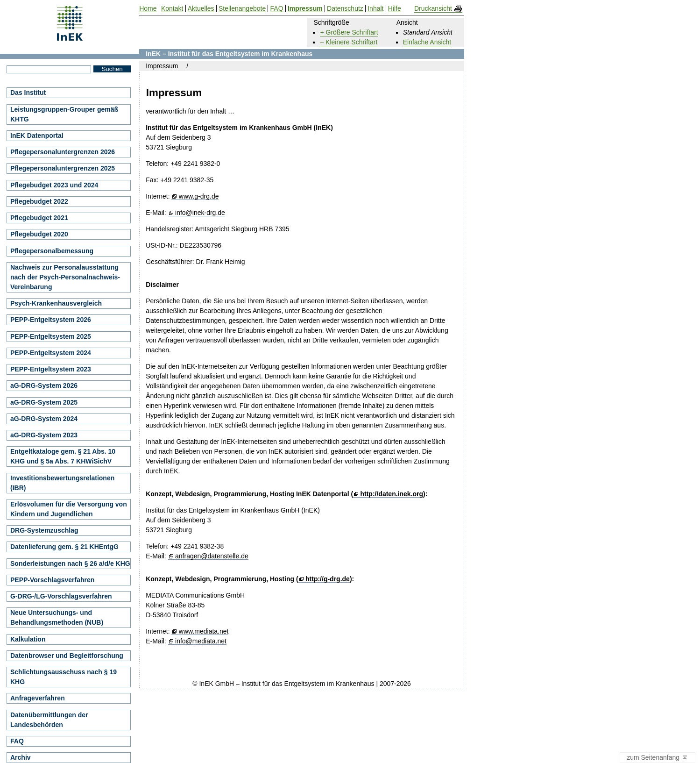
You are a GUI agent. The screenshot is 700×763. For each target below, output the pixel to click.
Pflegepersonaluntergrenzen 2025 (63, 168)
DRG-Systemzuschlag (44, 530)
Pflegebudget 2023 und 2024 (54, 185)
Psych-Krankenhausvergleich (56, 303)
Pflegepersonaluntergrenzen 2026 (63, 152)
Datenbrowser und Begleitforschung (67, 656)
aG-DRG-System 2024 (44, 419)
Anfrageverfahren (38, 698)
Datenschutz (345, 9)
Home (148, 9)
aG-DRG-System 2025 (44, 402)
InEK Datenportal (37, 135)
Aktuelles (201, 9)
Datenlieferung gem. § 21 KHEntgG (64, 547)
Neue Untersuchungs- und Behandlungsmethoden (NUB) (57, 617)
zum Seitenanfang (658, 758)
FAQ (17, 741)
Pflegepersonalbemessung (52, 251)
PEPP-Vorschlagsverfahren (52, 580)
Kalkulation (28, 639)
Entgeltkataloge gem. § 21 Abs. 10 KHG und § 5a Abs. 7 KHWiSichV (63, 456)
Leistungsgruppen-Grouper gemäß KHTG (64, 114)
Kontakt (172, 9)
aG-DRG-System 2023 (44, 435)
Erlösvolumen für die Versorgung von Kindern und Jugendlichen (69, 509)
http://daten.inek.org (392, 494)
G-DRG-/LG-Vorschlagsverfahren (61, 596)
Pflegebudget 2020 (39, 234)
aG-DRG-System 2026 (44, 385)
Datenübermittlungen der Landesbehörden (49, 720)
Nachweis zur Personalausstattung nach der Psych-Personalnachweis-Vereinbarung (65, 277)
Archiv (21, 757)
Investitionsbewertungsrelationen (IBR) (62, 483)
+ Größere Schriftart (349, 32)
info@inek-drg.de (200, 213)
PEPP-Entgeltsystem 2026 (51, 320)
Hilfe (395, 9)
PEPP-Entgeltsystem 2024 (51, 353)
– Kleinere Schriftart (349, 42)
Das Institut (28, 93)
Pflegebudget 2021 (39, 218)
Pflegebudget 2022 (39, 201)
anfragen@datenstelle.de (212, 556)
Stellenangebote (242, 9)
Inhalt (375, 9)
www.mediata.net (204, 631)
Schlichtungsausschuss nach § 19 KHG (64, 677)
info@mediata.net (201, 641)
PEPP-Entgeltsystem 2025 (51, 336)
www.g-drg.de (199, 196)
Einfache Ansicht (427, 42)
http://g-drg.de (328, 579)
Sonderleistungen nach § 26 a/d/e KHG (70, 563)
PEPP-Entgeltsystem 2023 (51, 369)
